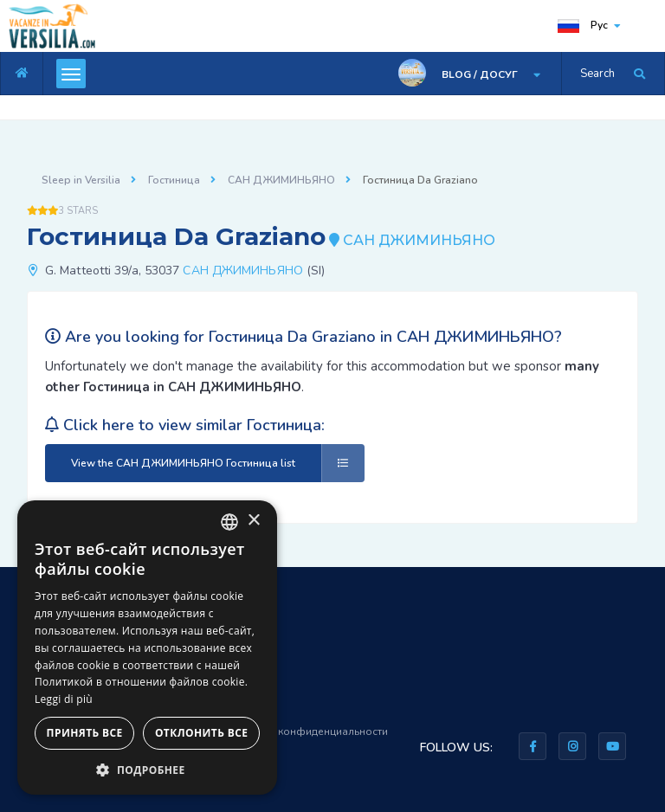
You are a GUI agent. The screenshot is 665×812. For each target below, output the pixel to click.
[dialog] (147, 648)
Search (597, 74)
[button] (147, 769)
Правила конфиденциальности (309, 731)
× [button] (253, 521)
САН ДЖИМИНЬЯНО (281, 180)
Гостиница (174, 180)
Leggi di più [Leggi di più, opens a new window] (64, 699)
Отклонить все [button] (201, 733)
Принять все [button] (85, 733)
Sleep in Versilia (81, 180)
